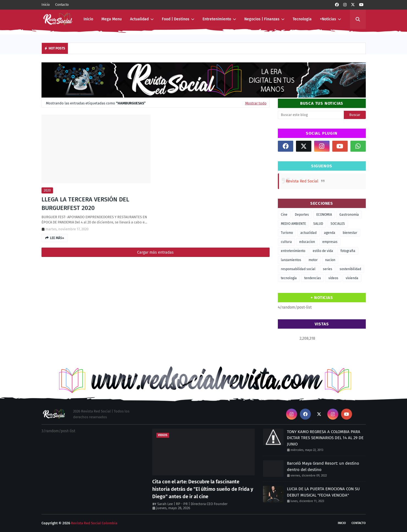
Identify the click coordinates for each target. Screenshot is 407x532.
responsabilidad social (298, 269)
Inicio (46, 5)
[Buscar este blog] (311, 115)
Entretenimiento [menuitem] (217, 19)
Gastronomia (349, 215)
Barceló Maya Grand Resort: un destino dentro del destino (323, 466)
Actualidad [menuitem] (139, 19)
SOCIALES (338, 224)
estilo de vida (323, 251)
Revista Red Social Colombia (94, 523)
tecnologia (289, 278)
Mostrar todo (256, 103)
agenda (330, 233)
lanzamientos (291, 260)
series (328, 269)
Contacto (62, 5)
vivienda (352, 278)
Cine (284, 215)
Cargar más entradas (155, 252)
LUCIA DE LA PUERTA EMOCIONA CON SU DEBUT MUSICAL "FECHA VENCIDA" (323, 492)
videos (333, 278)
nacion (330, 260)
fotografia (348, 251)
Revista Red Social (302, 181)
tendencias (313, 278)
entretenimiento (293, 251)
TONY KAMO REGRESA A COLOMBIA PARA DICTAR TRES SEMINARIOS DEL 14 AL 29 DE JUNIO (325, 438)
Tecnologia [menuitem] (302, 19)
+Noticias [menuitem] (328, 19)
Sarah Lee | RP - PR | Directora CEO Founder (192, 504)
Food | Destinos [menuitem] (176, 19)
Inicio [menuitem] (88, 19)
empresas (330, 242)
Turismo (287, 233)
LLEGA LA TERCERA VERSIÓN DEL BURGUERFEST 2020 (85, 204)
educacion (307, 242)
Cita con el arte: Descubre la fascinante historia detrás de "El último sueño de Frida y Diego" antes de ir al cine (203, 489)
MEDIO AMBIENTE (293, 224)
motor (313, 260)
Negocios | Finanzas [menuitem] (262, 19)
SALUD (318, 224)
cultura (286, 242)
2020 (47, 190)
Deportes (302, 215)
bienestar (350, 233)
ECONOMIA (324, 215)
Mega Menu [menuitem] (112, 19)
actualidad (308, 233)
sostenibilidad (350, 269)
